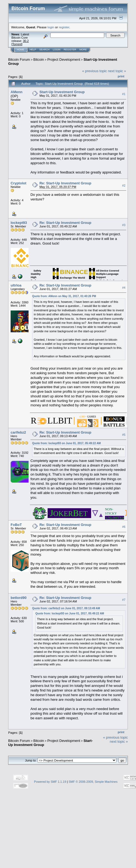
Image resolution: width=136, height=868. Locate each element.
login (51, 27)
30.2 (26, 41)
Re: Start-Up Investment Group (65, 183)
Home (21, 50)
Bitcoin (39, 60)
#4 (124, 288)
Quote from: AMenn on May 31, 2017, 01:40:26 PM (64, 296)
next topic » (117, 71)
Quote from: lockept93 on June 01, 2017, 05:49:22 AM (67, 443)
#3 (124, 225)
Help (33, 50)
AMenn (16, 92)
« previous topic (95, 71)
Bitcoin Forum (19, 60)
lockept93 (19, 223)
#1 (124, 94)
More (83, 50)
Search (45, 50)
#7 (124, 600)
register (64, 27)
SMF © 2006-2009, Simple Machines (93, 782)
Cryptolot (18, 183)
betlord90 (19, 598)
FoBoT (16, 525)
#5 (124, 435)
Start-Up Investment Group (62, 92)
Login (57, 50)
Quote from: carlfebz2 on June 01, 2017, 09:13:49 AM (66, 608)
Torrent (17, 44)
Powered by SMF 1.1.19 (50, 782)
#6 (124, 527)
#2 (124, 185)
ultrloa (16, 285)
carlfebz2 (18, 432)
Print (121, 76)
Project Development (64, 60)
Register (70, 50)
